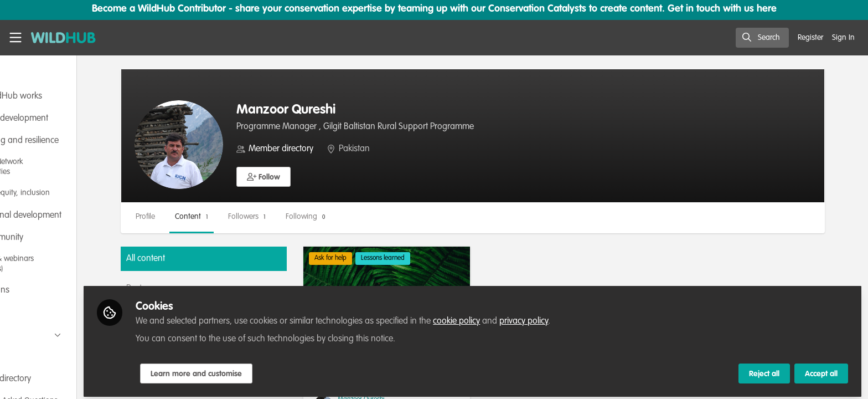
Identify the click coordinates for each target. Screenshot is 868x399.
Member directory (337, 149)
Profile (202, 217)
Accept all (821, 370)
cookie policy (521, 317)
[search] (762, 38)
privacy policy (588, 317)
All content (202, 259)
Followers (303, 217)
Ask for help (375, 258)
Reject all (764, 370)
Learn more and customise (261, 370)
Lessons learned (428, 258)
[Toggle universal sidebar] (15, 38)
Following (362, 217)
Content (248, 217)
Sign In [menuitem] (843, 38)
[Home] (63, 38)
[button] (320, 177)
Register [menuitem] (810, 38)
